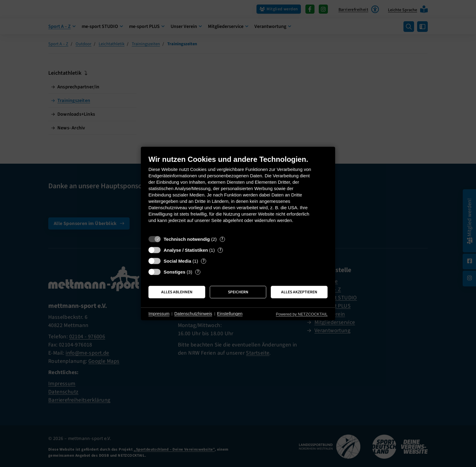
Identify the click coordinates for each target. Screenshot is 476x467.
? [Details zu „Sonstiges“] (198, 272)
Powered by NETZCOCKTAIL (302, 314)
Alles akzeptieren (299, 292)
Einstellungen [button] (230, 314)
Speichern (238, 292)
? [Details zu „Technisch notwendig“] (222, 239)
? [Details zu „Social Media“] (204, 261)
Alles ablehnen (177, 292)
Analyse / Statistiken (186, 250)
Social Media (177, 261)
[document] (238, 194)
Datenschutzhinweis (193, 314)
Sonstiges (175, 272)
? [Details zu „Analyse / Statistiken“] (220, 250)
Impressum (159, 314)
